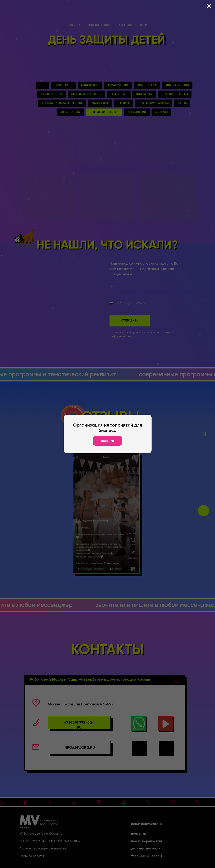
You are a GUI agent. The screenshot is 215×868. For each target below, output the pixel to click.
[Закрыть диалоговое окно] (209, 6)
